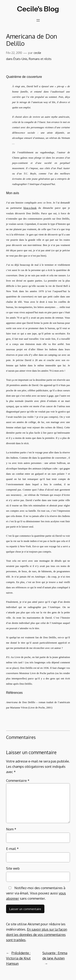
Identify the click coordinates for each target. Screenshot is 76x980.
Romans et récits (40, 59)
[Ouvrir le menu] (38, 20)
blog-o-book (30, 208)
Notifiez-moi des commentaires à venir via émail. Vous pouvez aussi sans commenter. (36, 893)
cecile (37, 53)
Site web (13, 868)
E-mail (12, 849)
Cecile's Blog (38, 9)
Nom (11, 829)
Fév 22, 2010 (14, 53)
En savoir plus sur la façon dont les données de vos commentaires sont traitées (37, 935)
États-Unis (20, 59)
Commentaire (18, 780)
